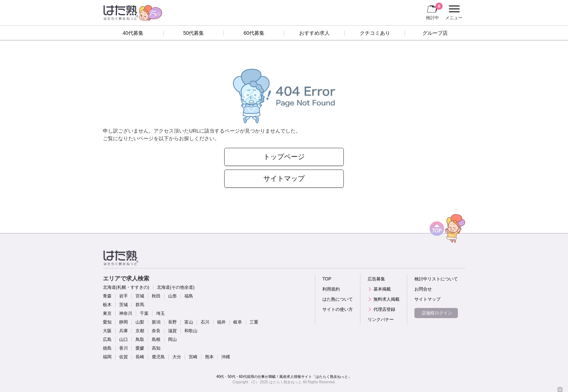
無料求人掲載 (387, 299)
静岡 (124, 322)
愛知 (107, 322)
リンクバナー (381, 320)
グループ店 (435, 33)
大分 (177, 357)
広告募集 (376, 279)
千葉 (144, 313)
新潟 (156, 322)
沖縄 (226, 357)
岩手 (124, 296)
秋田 (156, 296)
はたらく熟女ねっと (285, 382)
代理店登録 (384, 309)
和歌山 (191, 331)
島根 (156, 339)
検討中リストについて (436, 279)
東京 (107, 313)
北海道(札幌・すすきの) (126, 287)
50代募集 (194, 33)
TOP (327, 279)
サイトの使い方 (338, 309)
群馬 (140, 305)
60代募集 (254, 33)
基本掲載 (382, 289)
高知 (156, 348)
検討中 (434, 11)
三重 (254, 322)
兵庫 (124, 331)
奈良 (156, 331)
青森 (107, 296)
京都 (140, 331)
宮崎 (193, 357)
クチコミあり (375, 33)
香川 (124, 348)
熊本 (209, 357)
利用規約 (331, 289)
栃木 (107, 305)
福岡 (107, 357)
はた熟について (338, 299)
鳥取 (140, 339)
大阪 (107, 331)
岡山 (172, 339)
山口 (124, 339)
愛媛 (140, 348)
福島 (189, 296)
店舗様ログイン (437, 313)
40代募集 (133, 33)
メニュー (453, 13)
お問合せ (423, 289)
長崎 (140, 357)
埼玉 (160, 313)
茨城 (124, 305)
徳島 (107, 348)
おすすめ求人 (314, 33)
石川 (205, 322)
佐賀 (124, 357)
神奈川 (126, 313)
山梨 (140, 322)
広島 (107, 339)
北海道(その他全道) (176, 287)
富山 (189, 322)
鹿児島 (158, 357)
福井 (221, 322)
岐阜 (238, 322)
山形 (172, 296)
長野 (172, 322)
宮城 (140, 296)
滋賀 (172, 331)
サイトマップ (284, 178)
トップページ (284, 157)
